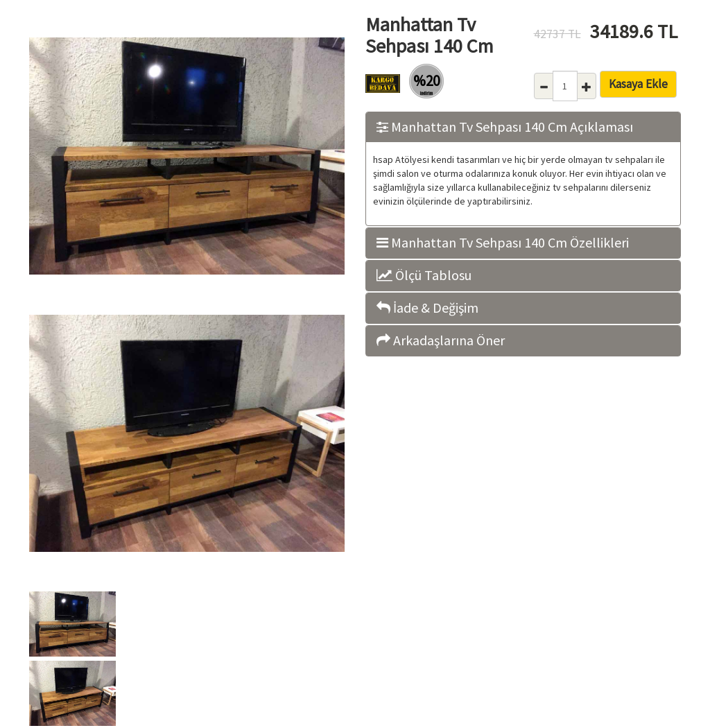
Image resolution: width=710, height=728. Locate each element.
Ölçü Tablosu (424, 275)
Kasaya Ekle (638, 84)
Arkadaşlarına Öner (441, 340)
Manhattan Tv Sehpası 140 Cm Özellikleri (503, 243)
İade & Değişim (427, 308)
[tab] (523, 127)
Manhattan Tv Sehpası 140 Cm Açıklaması (505, 127)
